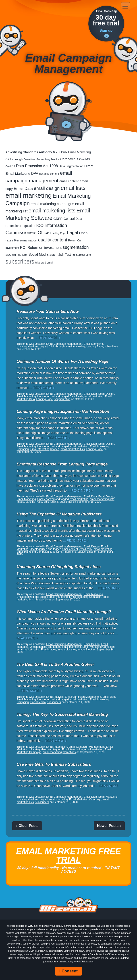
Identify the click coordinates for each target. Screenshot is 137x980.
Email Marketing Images (45, 449)
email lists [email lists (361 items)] (73, 188)
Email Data (90, 394)
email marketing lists (73, 449)
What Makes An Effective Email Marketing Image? (64, 612)
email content (70, 549)
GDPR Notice (86, 961)
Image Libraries (67, 650)
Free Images (49, 650)
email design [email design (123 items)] (47, 188)
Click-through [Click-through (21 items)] (14, 159)
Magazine (56, 552)
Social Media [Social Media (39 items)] (38, 254)
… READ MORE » (48, 338)
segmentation (62, 399)
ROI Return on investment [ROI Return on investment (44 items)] (41, 247)
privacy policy (50, 961)
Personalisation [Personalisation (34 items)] (26, 240)
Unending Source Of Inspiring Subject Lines (59, 567)
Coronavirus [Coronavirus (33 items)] (69, 159)
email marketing (76, 347)
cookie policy (66, 961)
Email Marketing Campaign (33, 552)
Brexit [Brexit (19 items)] (56, 152)
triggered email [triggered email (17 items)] (44, 263)
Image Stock (85, 650)
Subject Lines (85, 552)
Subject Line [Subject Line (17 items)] (83, 255)
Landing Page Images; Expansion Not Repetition (63, 411)
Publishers (70, 552)
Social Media (38, 702)
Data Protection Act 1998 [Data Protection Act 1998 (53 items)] (37, 166)
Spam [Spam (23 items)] (53, 255)
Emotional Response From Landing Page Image (62, 464)
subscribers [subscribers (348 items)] (20, 262)
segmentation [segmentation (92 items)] (76, 247)
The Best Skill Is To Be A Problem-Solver (55, 664)
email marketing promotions (59, 752)
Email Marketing (93, 344)
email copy (86, 549)
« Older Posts (27, 826)
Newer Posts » (109, 826)
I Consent (68, 971)
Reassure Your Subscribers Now (48, 311)
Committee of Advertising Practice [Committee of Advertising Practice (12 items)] (42, 159)
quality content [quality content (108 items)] (53, 240)
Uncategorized (25, 347)
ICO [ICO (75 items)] (40, 225)
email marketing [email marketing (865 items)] (29, 195)
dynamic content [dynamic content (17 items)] (49, 174)
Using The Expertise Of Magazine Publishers (59, 514)
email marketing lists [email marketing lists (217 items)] (52, 211)
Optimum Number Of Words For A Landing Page (63, 361)
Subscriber (66, 502)
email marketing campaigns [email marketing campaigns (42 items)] (52, 204)
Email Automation (57, 747)
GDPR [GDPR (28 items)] (58, 219)
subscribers (111, 347)
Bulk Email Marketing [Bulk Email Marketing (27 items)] (76, 152)
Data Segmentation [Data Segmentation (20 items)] (71, 166)
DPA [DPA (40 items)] (35, 173)
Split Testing (51, 502)
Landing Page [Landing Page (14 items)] (58, 233)
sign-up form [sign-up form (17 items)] (20, 255)
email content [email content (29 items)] (69, 181)
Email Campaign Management (64, 344)
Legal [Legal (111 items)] (73, 233)
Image (20, 502)
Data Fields (76, 397)
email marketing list (28, 650)
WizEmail (25, 7)
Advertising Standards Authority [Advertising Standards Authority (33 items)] (29, 152)
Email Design (106, 394)
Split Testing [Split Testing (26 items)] (67, 255)
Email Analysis (55, 697)
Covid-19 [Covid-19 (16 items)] (85, 159)
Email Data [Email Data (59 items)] (23, 189)
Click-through (57, 347)
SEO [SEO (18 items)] (8, 255)
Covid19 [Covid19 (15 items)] (10, 166)
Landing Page (95, 347)
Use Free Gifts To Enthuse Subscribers (54, 764)
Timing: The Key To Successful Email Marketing (62, 714)
